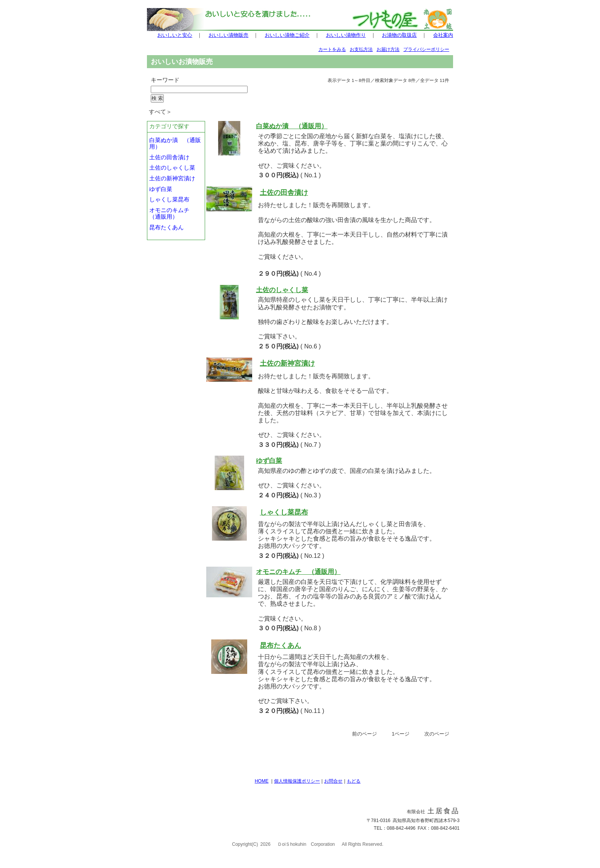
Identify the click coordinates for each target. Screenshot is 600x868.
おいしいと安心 (175, 35)
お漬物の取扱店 (399, 35)
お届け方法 (388, 49)
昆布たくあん (166, 227)
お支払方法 (361, 49)
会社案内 (443, 35)
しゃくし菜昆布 (169, 199)
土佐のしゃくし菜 (172, 168)
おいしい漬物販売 (228, 35)
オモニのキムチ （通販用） (172, 214)
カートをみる (332, 49)
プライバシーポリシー (426, 49)
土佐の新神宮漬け (172, 178)
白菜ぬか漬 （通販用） (292, 126)
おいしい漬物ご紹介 (287, 35)
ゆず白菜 (164, 189)
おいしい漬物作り (346, 35)
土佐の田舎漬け (169, 157)
